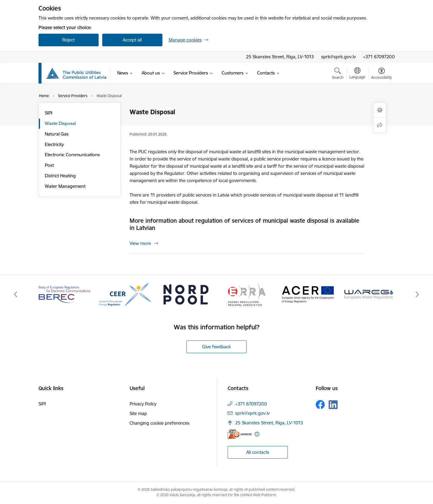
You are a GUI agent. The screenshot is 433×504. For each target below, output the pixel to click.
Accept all (132, 40)
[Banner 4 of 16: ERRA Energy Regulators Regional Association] (247, 294)
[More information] (257, 434)
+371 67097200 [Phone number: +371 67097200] (251, 404)
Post (49, 165)
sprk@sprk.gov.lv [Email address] (338, 57)
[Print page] (380, 110)
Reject (68, 40)
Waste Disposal (60, 123)
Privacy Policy (143, 404)
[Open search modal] (338, 74)
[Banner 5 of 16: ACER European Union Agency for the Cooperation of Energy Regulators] (308, 294)
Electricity (54, 144)
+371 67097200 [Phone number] (379, 57)
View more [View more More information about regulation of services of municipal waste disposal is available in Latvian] (140, 243)
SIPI (49, 113)
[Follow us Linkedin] (333, 405)
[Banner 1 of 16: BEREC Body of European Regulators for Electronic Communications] (64, 294)
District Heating (60, 176)
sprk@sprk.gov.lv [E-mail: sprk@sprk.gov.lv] (252, 413)
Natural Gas (57, 134)
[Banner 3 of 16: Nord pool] (186, 294)
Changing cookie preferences (160, 423)
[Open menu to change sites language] (357, 74)
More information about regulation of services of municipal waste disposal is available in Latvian (244, 224)
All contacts (258, 452)
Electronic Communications (72, 155)
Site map (138, 413)
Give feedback (216, 347)
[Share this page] (380, 125)
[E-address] (240, 434)
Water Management (65, 186)
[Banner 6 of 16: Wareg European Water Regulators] (369, 294)
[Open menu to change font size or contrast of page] (382, 74)
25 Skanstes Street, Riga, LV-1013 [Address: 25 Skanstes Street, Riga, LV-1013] (280, 57)
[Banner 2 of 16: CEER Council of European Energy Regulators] (125, 294)
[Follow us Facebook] (320, 405)
